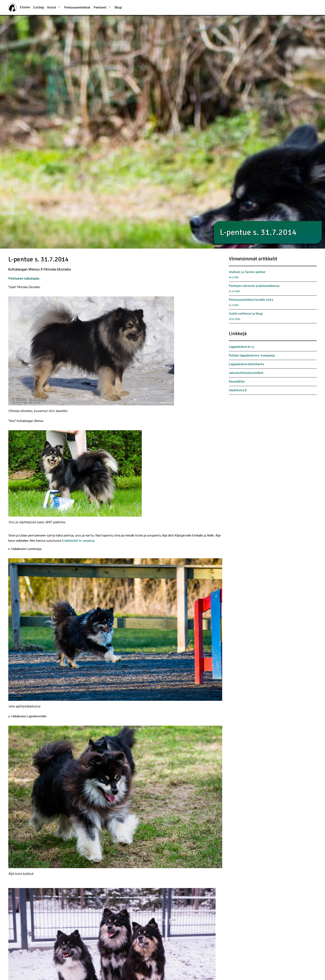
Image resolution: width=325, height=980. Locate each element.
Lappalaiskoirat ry (241, 347)
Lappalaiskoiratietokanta (246, 364)
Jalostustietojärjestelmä (246, 373)
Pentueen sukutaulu (24, 278)
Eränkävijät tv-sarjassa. (78, 541)
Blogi (118, 7)
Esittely (39, 7)
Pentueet (102, 7)
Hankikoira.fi (238, 390)
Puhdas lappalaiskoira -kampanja (252, 355)
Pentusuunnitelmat (77, 7)
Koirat (54, 7)
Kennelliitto (237, 382)
